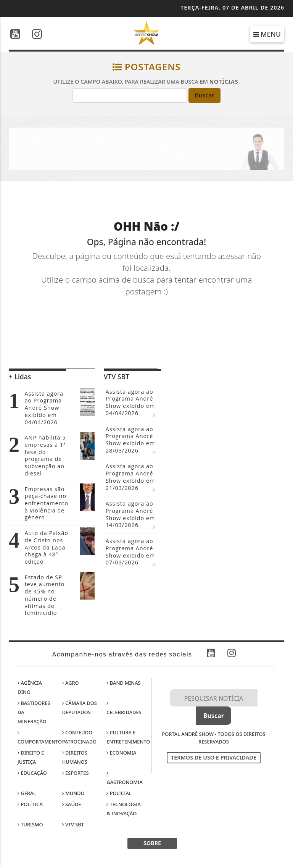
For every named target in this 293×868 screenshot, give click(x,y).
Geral (27, 793)
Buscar (204, 95)
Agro (71, 683)
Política (30, 804)
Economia (121, 753)
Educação (32, 773)
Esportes (76, 773)
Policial (119, 793)
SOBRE (152, 843)
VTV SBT (73, 824)
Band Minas (123, 683)
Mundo (73, 793)
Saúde (72, 804)
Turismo (30, 824)
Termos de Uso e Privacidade (214, 757)
